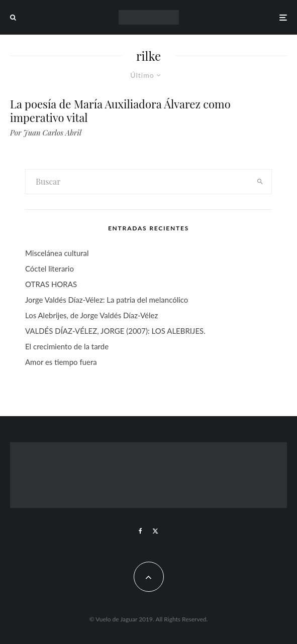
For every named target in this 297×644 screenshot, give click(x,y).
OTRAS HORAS (51, 284)
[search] (260, 182)
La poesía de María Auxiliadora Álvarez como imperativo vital (120, 111)
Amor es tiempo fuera (61, 362)
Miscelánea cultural (57, 253)
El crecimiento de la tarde (67, 346)
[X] (155, 531)
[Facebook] (140, 531)
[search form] (137, 182)
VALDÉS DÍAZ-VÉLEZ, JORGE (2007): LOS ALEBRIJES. (115, 331)
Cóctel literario (49, 269)
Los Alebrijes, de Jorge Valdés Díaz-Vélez (91, 315)
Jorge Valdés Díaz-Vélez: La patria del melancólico (107, 300)
